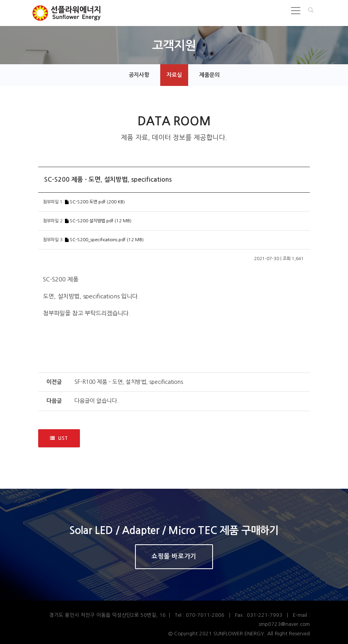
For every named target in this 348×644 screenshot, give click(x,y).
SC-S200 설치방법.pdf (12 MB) (98, 221)
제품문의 (209, 75)
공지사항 (139, 75)
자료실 (174, 75)
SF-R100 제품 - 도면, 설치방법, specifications (129, 382)
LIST (59, 438)
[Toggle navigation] (296, 11)
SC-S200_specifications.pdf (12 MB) (104, 240)
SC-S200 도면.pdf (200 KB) (95, 202)
